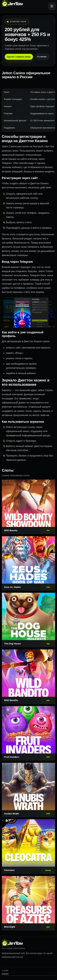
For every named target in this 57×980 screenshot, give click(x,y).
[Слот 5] (28, 733)
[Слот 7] (28, 847)
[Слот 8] (28, 903)
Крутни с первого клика (19, 57)
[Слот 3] (28, 620)
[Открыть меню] (52, 6)
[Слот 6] (28, 790)
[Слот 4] (28, 677)
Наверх (5, 974)
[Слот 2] (28, 563)
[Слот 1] (28, 507)
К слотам (42, 57)
